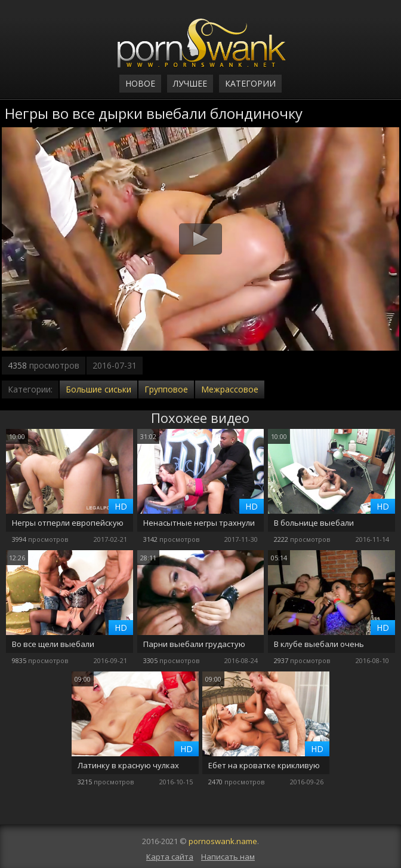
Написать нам (228, 857)
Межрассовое (230, 389)
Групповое (166, 389)
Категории (250, 83)
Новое (140, 83)
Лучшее (190, 83)
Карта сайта (170, 857)
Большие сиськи (98, 389)
